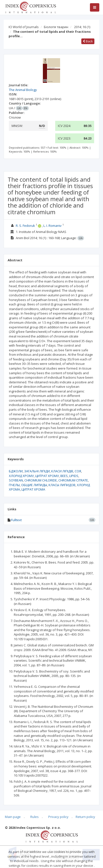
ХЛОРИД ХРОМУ (21, 476)
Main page (13, 817)
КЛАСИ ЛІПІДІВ (62, 471)
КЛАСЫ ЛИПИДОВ (62, 485)
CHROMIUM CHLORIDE (41, 480)
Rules (34, 817)
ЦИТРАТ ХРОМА (33, 489)
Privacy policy (58, 817)
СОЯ (78, 471)
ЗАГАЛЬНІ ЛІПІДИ (37, 471)
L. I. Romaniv (52, 226)
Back (88, 41)
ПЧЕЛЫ (14, 485)
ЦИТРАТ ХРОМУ (47, 476)
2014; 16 (82, 27)
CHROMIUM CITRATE (73, 480)
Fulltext (16, 520)
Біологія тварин (56, 27)
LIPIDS (74, 476)
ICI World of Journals (24, 27)
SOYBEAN (16, 480)
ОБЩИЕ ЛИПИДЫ (34, 485)
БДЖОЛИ (16, 471)
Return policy (85, 817)
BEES (64, 476)
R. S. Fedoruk (25, 226)
